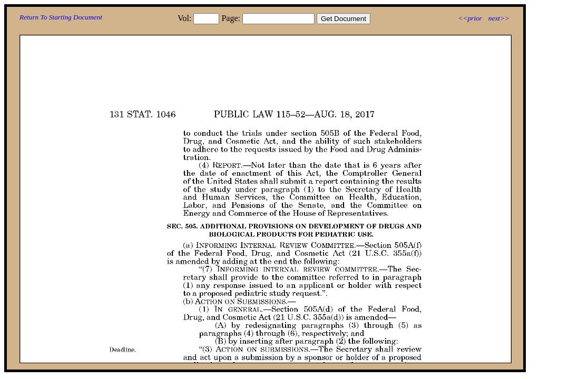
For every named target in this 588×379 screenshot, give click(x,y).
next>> (499, 18)
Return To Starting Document (61, 17)
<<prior (470, 18)
